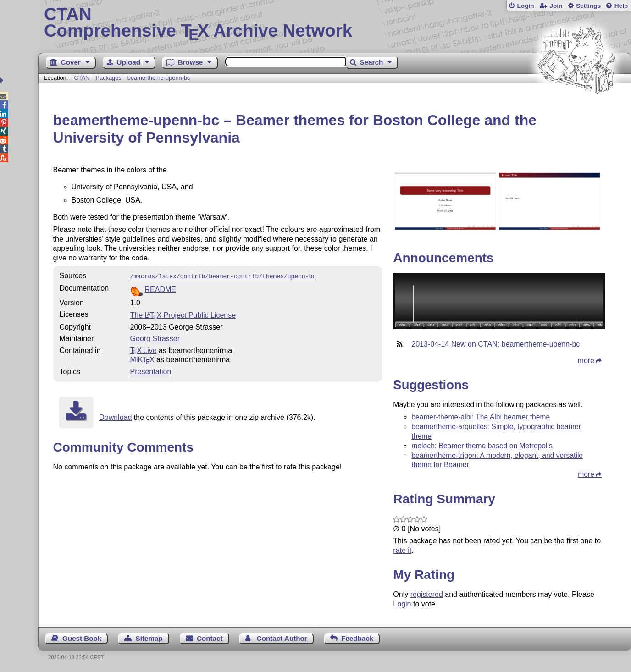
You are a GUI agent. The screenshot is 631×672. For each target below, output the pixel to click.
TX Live (144, 350)
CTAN (82, 78)
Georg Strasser (155, 338)
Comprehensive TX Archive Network (335, 23)
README (161, 289)
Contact (210, 638)
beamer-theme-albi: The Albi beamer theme (481, 417)
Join (556, 6)
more (586, 361)
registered (427, 594)
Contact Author (282, 638)
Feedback (357, 638)
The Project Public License (183, 314)
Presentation (151, 371)
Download (115, 416)
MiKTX (142, 359)
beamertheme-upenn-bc (159, 78)
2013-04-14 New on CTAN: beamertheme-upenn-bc (495, 344)
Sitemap (149, 638)
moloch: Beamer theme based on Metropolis (482, 446)
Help (621, 6)
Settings (588, 6)
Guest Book (82, 638)
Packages (109, 78)
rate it (402, 550)
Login (525, 6)
